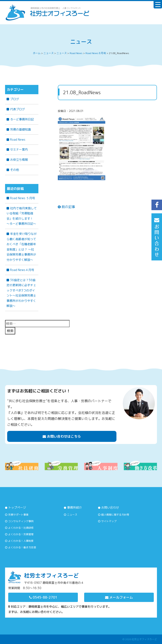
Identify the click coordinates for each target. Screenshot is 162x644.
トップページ (17, 507)
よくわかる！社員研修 (21, 528)
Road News (18, 140)
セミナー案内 (19, 149)
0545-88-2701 (43, 597)
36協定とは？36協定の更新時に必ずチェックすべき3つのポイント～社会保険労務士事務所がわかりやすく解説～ (21, 293)
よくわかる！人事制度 (21, 541)
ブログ (15, 99)
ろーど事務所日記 (22, 119)
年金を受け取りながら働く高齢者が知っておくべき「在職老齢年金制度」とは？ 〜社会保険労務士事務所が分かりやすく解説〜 (22, 247)
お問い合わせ (110, 507)
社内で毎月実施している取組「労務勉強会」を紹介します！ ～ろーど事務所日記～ (22, 216)
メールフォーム (119, 597)
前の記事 (66, 207)
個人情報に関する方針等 (115, 515)
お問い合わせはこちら (62, 436)
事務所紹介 (74, 507)
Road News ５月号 (23, 198)
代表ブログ (18, 109)
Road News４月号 (22, 270)
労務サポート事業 (18, 515)
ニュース (72, 515)
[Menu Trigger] (158, 4)
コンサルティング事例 (21, 521)
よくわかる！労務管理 (21, 534)
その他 (15, 170)
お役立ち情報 (19, 160)
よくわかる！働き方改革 (22, 547)
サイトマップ (109, 521)
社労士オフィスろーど (144, 639)
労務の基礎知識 (20, 129)
